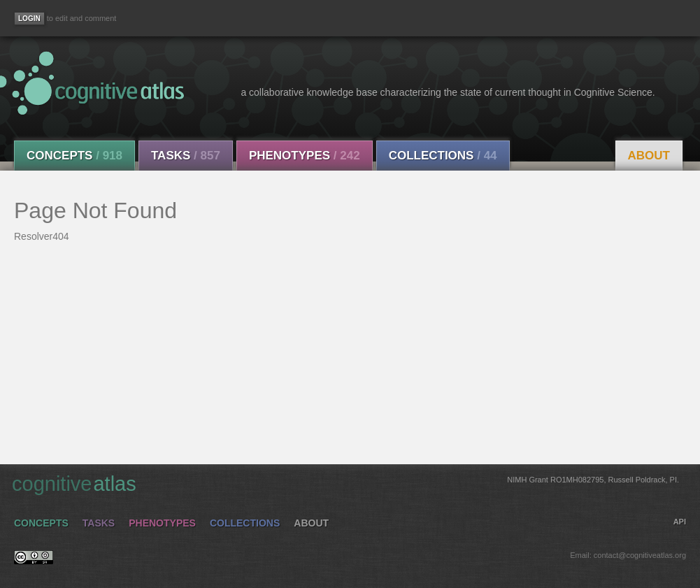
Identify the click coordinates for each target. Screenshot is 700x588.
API (680, 522)
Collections (443, 156)
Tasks (186, 156)
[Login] (29, 19)
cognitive (345, 483)
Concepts (74, 156)
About (649, 156)
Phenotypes (305, 156)
